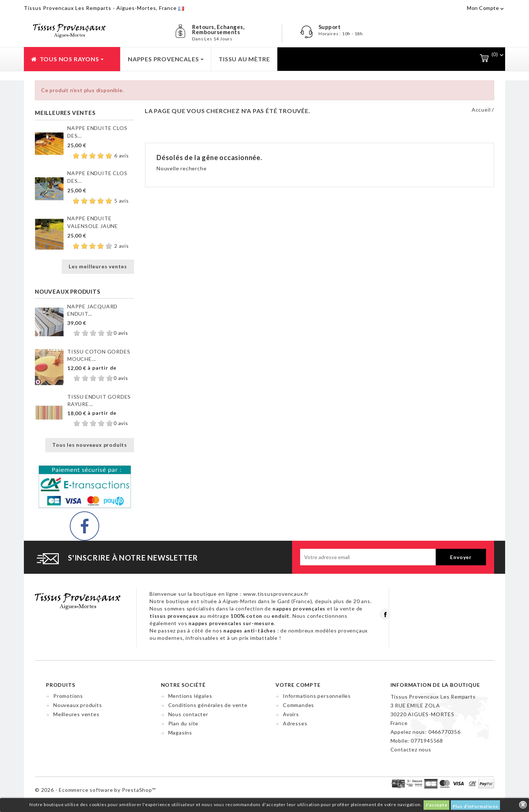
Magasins (180, 733)
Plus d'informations (475, 806)
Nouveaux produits (78, 705)
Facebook (385, 614)
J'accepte (436, 805)
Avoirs (291, 714)
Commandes (298, 705)
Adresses (295, 723)
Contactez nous (411, 749)
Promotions (68, 696)
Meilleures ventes (76, 714)
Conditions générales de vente (208, 705)
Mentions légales (190, 696)
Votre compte (298, 685)
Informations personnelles (317, 696)
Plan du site (183, 723)
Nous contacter (188, 714)
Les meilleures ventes (98, 266)
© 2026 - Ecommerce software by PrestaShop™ (95, 790)
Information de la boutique (435, 685)
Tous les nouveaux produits (90, 445)
